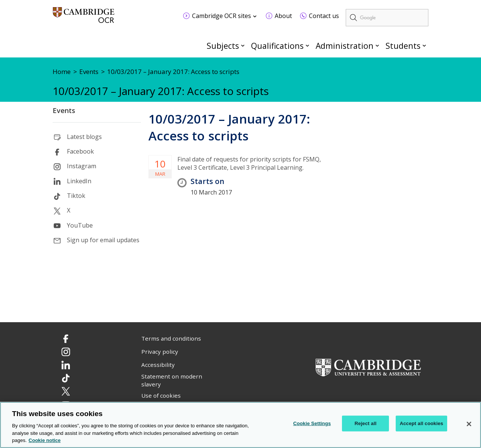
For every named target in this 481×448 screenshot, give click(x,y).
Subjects (223, 46)
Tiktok (76, 196)
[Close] (469, 424)
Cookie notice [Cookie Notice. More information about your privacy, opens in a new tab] (45, 441)
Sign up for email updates (103, 240)
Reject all (366, 424)
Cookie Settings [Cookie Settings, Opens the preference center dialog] (312, 424)
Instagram (82, 166)
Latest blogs (84, 137)
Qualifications (277, 46)
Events (64, 110)
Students (403, 46)
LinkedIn (79, 181)
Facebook (80, 151)
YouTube (80, 225)
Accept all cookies (422, 424)
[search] (387, 18)
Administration (345, 46)
